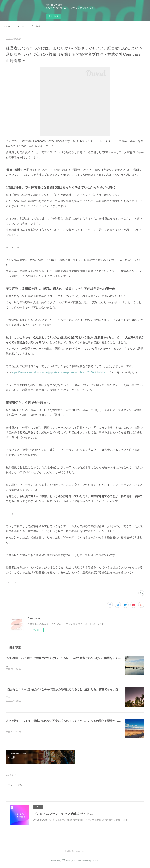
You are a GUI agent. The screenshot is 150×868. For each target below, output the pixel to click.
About (21, 26)
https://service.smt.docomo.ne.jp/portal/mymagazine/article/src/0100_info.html (60, 372)
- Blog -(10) (11, 582)
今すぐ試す (54, 16)
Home (7, 26)
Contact (36, 26)
